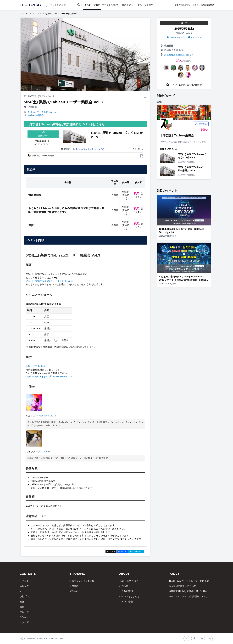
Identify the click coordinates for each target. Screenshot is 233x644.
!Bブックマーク (136, 551)
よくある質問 (126, 591)
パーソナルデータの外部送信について (188, 596)
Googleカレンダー (176, 37)
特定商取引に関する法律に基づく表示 (188, 591)
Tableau (32, 112)
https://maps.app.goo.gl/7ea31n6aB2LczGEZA (50, 376)
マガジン (24, 591)
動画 (22, 602)
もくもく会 (89, 149)
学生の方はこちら (182, 5)
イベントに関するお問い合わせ (184, 85)
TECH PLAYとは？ (129, 581)
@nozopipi (43, 452)
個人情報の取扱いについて (182, 586)
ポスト (111, 551)
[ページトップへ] (30, 5)
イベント (32, 14)
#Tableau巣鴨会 (36, 115)
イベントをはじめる (129, 596)
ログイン (197, 5)
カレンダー (25, 586)
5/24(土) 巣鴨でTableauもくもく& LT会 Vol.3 (49, 281)
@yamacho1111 (46, 416)
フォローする (201, 124)
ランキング (25, 617)
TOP (22, 14)
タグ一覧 (24, 622)
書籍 (22, 607)
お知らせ (124, 586)
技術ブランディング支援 (82, 581)
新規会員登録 (208, 5)
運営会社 (74, 591)
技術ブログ (25, 596)
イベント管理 (126, 602)
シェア (122, 551)
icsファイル (195, 37)
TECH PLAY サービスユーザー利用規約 (189, 581)
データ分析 (43, 112)
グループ (24, 612)
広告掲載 (74, 586)
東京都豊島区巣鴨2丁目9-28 (178, 55)
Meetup (53, 112)
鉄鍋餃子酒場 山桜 (35, 366)
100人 (205, 130)
